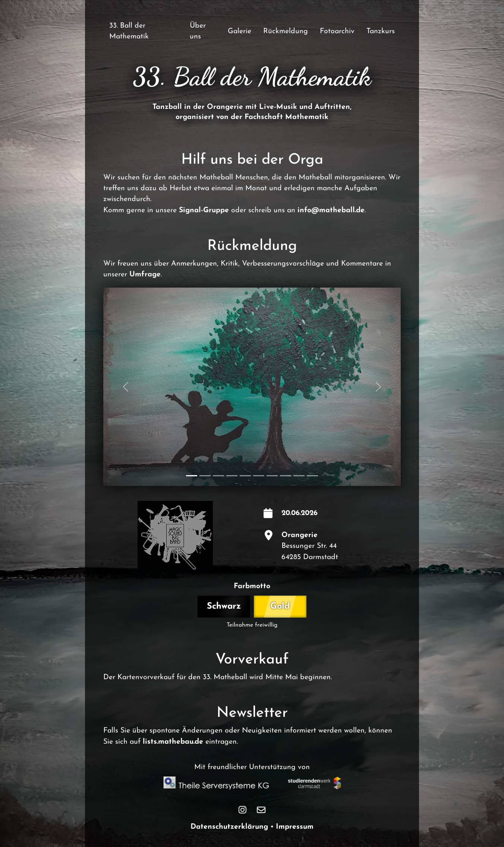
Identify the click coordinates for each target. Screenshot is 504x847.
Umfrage (145, 275)
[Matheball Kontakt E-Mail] (261, 810)
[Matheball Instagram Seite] (242, 810)
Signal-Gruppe (204, 210)
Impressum (295, 827)
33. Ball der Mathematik (129, 31)
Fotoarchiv (337, 31)
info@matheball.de (331, 210)
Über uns (198, 31)
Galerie (240, 31)
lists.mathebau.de (173, 742)
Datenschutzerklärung (229, 827)
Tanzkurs (381, 31)
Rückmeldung (286, 31)
